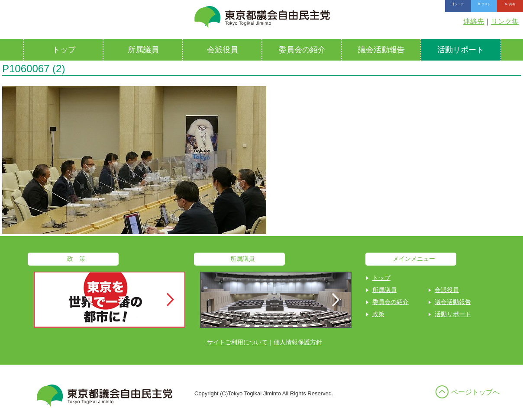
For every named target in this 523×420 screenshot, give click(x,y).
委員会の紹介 (302, 50)
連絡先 (474, 21)
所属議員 (143, 50)
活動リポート (461, 50)
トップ (64, 50)
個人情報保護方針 (298, 342)
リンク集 (505, 21)
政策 (378, 314)
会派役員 (223, 50)
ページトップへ (475, 392)
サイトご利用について (237, 342)
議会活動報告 (381, 50)
